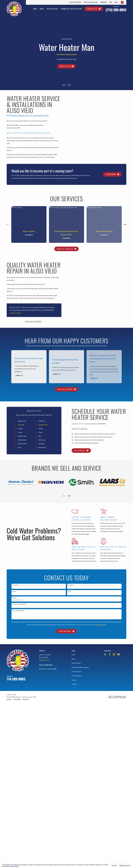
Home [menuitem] (35, 9)
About (74, 659)
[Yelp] (105, 654)
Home (74, 655)
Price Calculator (91, 2)
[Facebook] (110, 654)
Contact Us (94, 9)
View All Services (66, 249)
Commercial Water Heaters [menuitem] (71, 9)
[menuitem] (9, 699)
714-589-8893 (16, 679)
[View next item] (125, 224)
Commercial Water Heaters (80, 667)
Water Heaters (76, 663)
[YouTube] (118, 654)
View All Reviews (66, 389)
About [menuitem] (42, 9)
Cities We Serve (75, 2)
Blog (116, 2)
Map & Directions (45, 660)
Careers (103, 2)
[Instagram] (114, 654)
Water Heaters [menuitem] (52, 9)
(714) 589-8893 (116, 10)
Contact (74, 684)
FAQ (111, 2)
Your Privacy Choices (29, 697)
